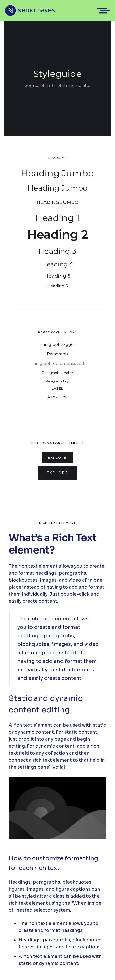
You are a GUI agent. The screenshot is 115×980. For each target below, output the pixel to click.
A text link (58, 397)
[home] (30, 10)
